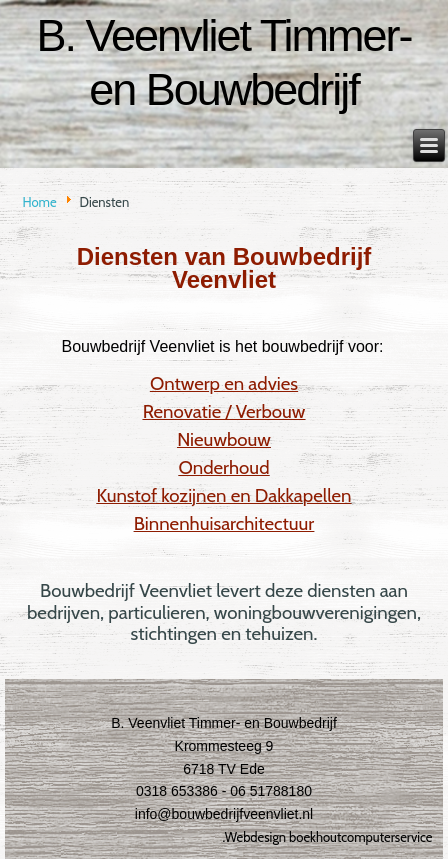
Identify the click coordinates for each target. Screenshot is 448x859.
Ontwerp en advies (224, 383)
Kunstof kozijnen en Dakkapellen (224, 495)
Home (39, 202)
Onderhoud (224, 467)
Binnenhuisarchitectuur (224, 523)
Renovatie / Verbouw (224, 411)
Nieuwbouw (224, 439)
